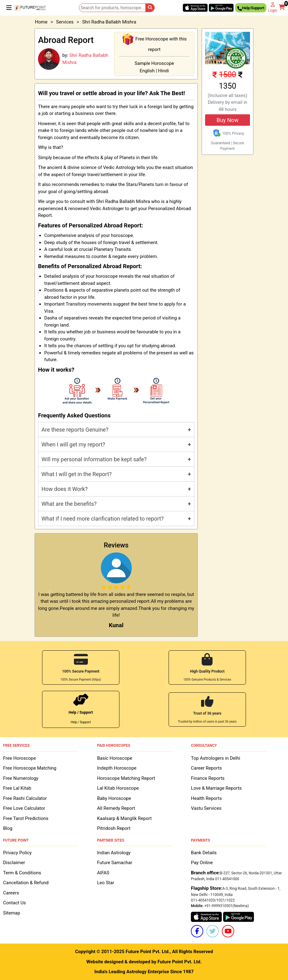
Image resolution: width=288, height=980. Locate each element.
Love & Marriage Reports (216, 788)
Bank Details (204, 853)
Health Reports (206, 798)
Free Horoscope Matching (30, 768)
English (147, 71)
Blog (8, 828)
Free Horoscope (19, 758)
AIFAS (103, 873)
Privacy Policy (17, 853)
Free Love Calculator (24, 808)
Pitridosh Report (114, 828)
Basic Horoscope (115, 758)
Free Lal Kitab (17, 788)
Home (41, 22)
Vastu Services (206, 808)
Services (65, 22)
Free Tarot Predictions (26, 818)
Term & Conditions (22, 873)
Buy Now (228, 120)
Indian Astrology (114, 853)
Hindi (163, 71)
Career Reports (206, 768)
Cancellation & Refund (26, 883)
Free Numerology (21, 778)
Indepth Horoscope (117, 768)
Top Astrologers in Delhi (215, 758)
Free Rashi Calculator (25, 798)
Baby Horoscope (114, 798)
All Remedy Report (116, 808)
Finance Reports (208, 778)
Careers (11, 893)
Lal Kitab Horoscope (118, 788)
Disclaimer (14, 863)
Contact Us (15, 903)
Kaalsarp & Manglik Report (125, 818)
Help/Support (251, 9)
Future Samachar (115, 863)
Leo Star (106, 883)
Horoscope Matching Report (126, 778)
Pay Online (202, 863)
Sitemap (12, 913)
